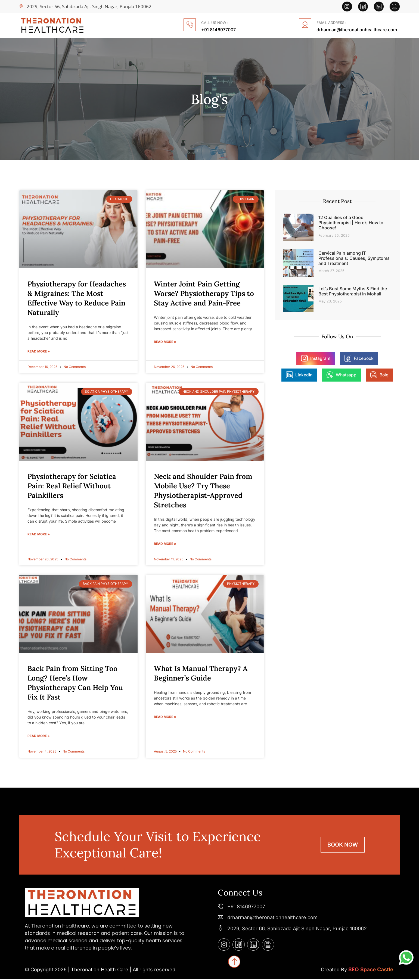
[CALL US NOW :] (189, 25)
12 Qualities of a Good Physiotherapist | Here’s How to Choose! (351, 222)
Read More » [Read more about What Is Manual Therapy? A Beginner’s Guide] (165, 718)
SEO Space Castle (371, 971)
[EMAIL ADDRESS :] (304, 25)
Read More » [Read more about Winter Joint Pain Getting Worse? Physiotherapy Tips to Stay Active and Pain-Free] (165, 342)
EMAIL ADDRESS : (331, 22)
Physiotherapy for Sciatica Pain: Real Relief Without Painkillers (72, 486)
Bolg (359, 375)
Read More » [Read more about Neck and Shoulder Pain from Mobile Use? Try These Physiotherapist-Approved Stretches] (165, 544)
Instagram (296, 358)
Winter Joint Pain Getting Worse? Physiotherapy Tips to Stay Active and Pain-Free (204, 293)
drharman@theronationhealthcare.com (357, 29)
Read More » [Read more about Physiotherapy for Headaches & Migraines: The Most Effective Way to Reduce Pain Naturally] (39, 351)
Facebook (339, 358)
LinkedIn (380, 358)
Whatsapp (322, 375)
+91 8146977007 (218, 29)
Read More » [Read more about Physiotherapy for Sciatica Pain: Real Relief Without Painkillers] (39, 535)
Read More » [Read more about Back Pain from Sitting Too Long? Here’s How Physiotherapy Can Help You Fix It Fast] (39, 737)
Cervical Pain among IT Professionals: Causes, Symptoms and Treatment (354, 258)
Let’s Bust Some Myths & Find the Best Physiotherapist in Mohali (353, 290)
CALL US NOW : (215, 22)
